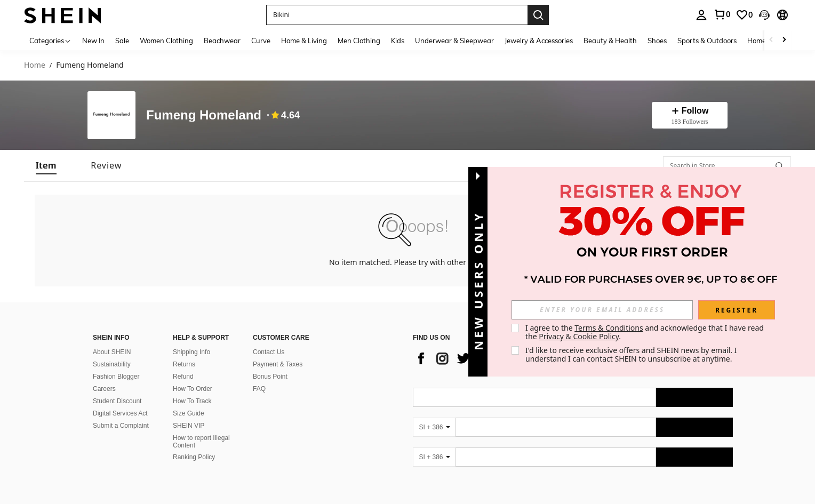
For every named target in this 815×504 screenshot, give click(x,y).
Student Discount (117, 401)
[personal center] (701, 15)
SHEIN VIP (189, 426)
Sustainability (112, 364)
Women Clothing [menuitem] (166, 41)
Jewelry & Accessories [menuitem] (539, 41)
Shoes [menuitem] (657, 41)
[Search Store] (779, 166)
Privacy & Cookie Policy (579, 336)
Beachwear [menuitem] (222, 41)
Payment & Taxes (278, 364)
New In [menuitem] (93, 41)
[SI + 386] (434, 427)
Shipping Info (191, 352)
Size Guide (189, 413)
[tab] (46, 166)
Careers (104, 389)
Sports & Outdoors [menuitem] (707, 41)
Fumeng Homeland (204, 115)
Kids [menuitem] (398, 41)
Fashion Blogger (116, 377)
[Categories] (50, 40)
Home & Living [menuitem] (304, 41)
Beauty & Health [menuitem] (610, 41)
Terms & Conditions (609, 328)
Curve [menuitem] (261, 41)
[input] (602, 310)
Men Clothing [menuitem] (359, 41)
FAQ (259, 389)
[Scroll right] (784, 40)
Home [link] (35, 65)
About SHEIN (112, 352)
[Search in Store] (727, 166)
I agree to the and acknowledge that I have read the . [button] (646, 332)
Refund (183, 377)
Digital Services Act (120, 413)
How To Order (193, 389)
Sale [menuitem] (122, 41)
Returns (184, 364)
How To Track (192, 401)
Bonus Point (270, 377)
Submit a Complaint (121, 426)
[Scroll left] (771, 40)
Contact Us (269, 352)
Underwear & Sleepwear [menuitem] (454, 41)
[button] (397, 15)
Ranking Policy (194, 457)
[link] (722, 14)
